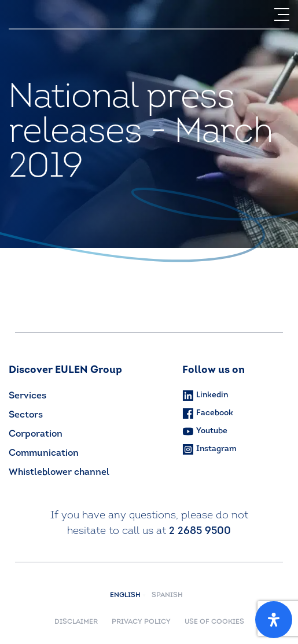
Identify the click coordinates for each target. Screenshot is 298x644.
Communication (44, 453)
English (128, 595)
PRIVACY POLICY (141, 622)
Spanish (167, 595)
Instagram (209, 449)
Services (27, 396)
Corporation (36, 434)
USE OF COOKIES (214, 622)
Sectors (26, 415)
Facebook (208, 414)
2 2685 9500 (200, 531)
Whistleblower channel (59, 473)
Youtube (205, 431)
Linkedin (205, 396)
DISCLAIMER (76, 622)
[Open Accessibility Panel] (274, 620)
